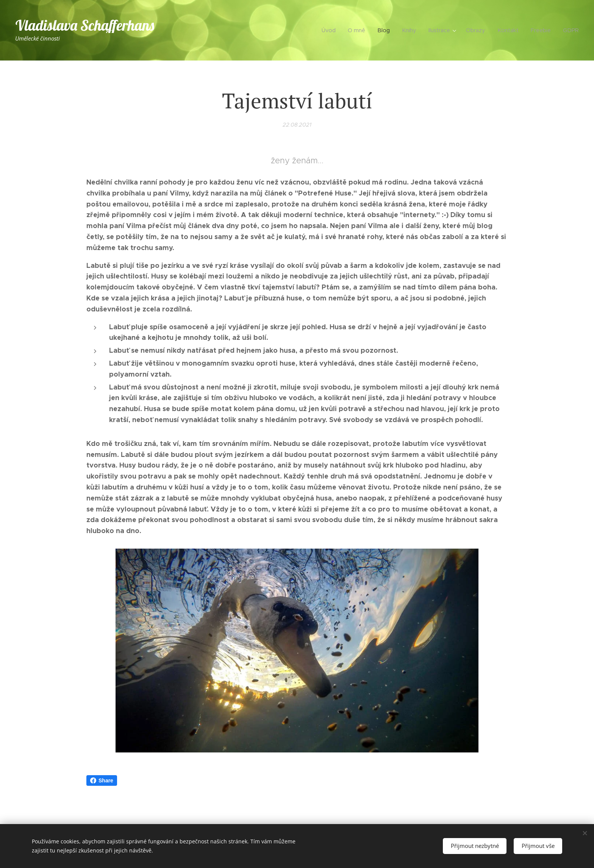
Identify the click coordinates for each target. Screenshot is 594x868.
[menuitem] (346, 30)
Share (102, 780)
